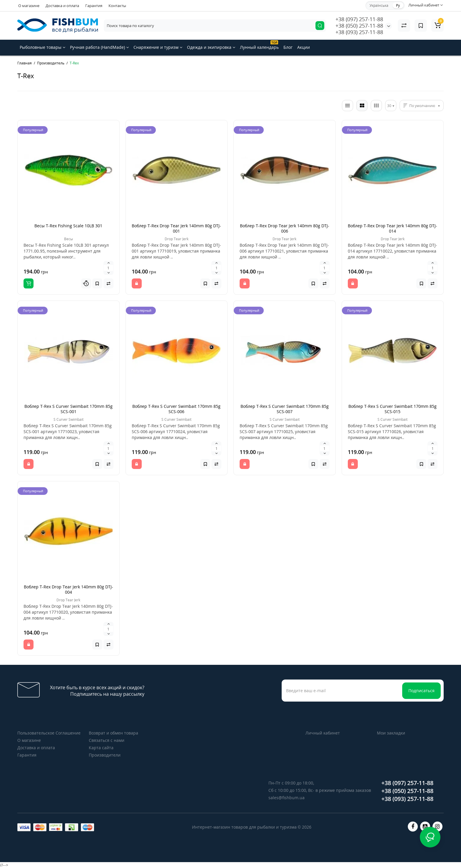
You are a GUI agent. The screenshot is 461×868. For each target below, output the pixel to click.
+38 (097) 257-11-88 (359, 19)
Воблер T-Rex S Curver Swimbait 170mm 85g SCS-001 (69, 409)
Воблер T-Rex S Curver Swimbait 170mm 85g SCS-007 (285, 409)
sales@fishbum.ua (287, 798)
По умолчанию (422, 106)
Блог (288, 47)
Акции (304, 47)
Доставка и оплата (62, 6)
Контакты (117, 6)
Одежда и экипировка (211, 47)
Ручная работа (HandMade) (99, 47)
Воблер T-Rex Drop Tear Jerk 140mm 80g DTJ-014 (392, 228)
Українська (379, 5)
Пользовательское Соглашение (49, 733)
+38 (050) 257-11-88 (359, 26)
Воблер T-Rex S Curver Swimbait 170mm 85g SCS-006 (176, 409)
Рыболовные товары (42, 47)
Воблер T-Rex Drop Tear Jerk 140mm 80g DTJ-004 (69, 589)
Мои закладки (391, 733)
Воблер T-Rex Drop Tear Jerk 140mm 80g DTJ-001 (176, 228)
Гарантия (94, 6)
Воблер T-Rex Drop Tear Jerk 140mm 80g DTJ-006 (285, 228)
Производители (105, 755)
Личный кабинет (323, 733)
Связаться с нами (107, 740)
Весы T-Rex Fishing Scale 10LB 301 (68, 226)
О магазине (29, 6)
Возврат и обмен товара (113, 733)
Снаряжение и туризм (158, 47)
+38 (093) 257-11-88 (359, 32)
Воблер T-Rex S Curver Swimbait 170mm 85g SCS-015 (392, 409)
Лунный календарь (259, 45)
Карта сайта (101, 748)
